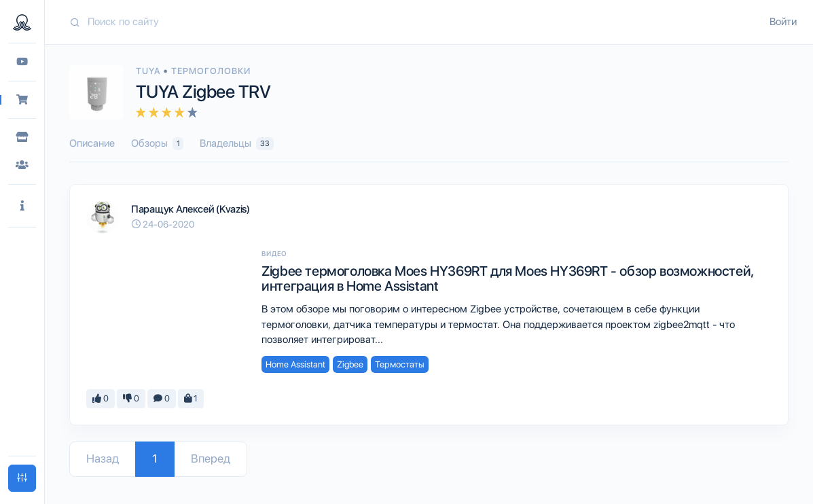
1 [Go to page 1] (155, 458)
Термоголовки (211, 71)
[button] (22, 206)
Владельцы (236, 144)
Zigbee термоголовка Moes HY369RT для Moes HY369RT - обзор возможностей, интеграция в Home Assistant (508, 278)
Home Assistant (295, 364)
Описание (92, 143)
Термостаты (400, 364)
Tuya (149, 71)
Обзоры (157, 144)
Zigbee (350, 364)
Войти (783, 22)
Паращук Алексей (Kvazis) (191, 209)
